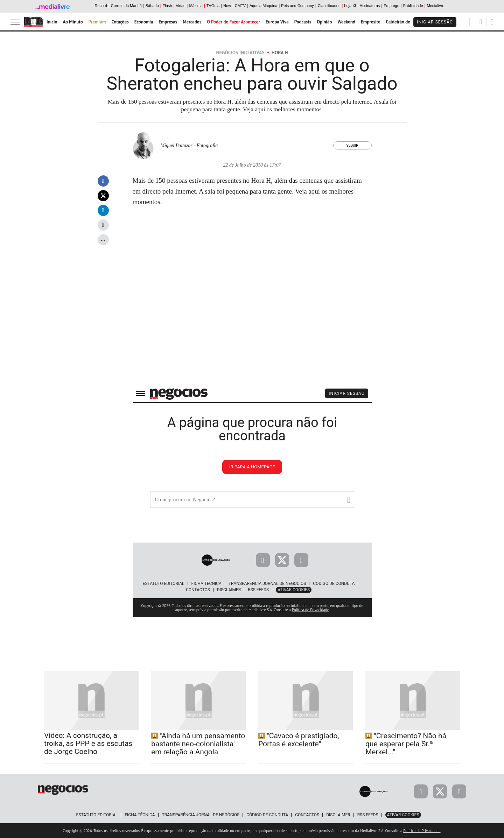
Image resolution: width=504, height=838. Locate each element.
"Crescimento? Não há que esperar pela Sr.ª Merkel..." (406, 744)
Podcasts (303, 22)
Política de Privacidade (422, 831)
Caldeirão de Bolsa (404, 22)
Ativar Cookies (403, 815)
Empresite (371, 22)
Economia (144, 22)
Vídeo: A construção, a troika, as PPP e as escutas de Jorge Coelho (88, 743)
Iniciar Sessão (435, 22)
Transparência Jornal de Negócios (201, 815)
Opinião (324, 22)
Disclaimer (338, 815)
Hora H (280, 53)
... (103, 239)
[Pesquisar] (481, 22)
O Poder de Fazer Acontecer (233, 22)
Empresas (168, 22)
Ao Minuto (73, 22)
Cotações (120, 22)
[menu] (15, 22)
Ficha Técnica (140, 815)
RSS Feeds (368, 815)
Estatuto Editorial (97, 815)
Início (52, 22)
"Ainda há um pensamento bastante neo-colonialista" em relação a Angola (198, 744)
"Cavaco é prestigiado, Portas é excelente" (299, 740)
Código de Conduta (267, 815)
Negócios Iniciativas (240, 53)
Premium (97, 22)
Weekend (346, 22)
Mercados (192, 22)
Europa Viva (277, 22)
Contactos (307, 815)
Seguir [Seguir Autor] (352, 145)
